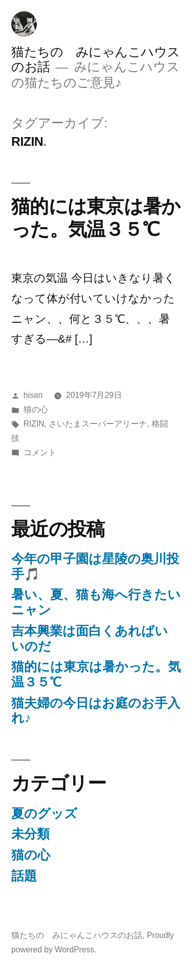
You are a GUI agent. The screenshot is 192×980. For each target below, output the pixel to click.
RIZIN (34, 424)
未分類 (30, 834)
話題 (24, 876)
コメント (40, 452)
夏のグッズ (44, 814)
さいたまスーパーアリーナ (98, 424)
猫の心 (36, 409)
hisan (33, 395)
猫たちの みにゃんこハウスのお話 (77, 935)
